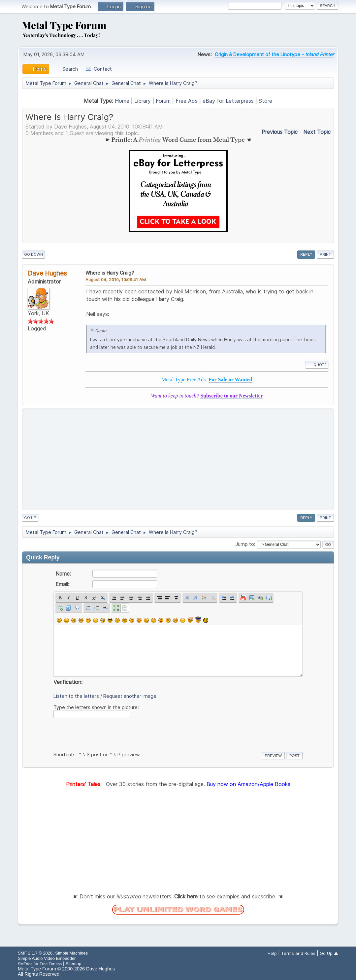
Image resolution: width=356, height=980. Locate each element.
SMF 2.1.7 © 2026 (35, 953)
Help (272, 953)
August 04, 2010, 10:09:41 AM (116, 280)
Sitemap (74, 964)
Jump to (245, 544)
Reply (306, 254)
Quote (317, 365)
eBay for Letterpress (228, 101)
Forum (163, 101)
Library (143, 101)
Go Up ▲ (329, 953)
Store (265, 101)
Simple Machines (71, 953)
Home (122, 101)
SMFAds (25, 964)
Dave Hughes (47, 273)
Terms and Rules (298, 953)
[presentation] (104, 734)
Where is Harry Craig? (110, 273)
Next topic (317, 132)
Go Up (30, 518)
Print (325, 254)
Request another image (130, 696)
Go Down (33, 254)
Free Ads (187, 101)
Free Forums (51, 964)
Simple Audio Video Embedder (47, 958)
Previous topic (280, 132)
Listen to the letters (76, 696)
